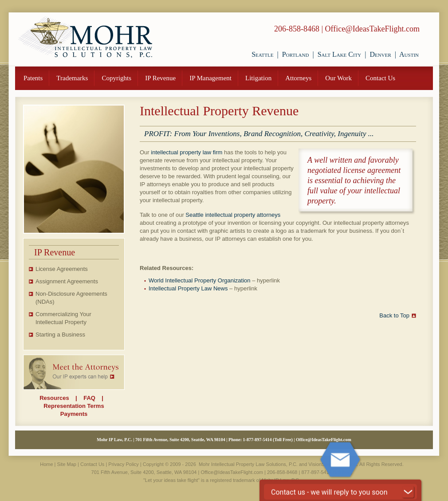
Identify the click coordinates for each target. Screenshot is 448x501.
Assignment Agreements (67, 281)
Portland (296, 54)
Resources (54, 398)
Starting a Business (60, 335)
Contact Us (380, 78)
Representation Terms (74, 406)
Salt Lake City (340, 54)
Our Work (338, 78)
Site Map (67, 464)
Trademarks (72, 78)
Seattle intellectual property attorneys (233, 215)
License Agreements (62, 269)
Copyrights (116, 78)
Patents (33, 78)
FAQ (89, 398)
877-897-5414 (259, 440)
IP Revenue (160, 78)
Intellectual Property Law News (188, 288)
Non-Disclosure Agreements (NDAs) (71, 298)
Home (46, 464)
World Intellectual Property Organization (200, 280)
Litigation (258, 78)
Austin (409, 54)
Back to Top (394, 315)
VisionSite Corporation (332, 464)
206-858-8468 (297, 29)
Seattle (262, 54)
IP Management (210, 78)
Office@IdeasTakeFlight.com (372, 29)
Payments (74, 414)
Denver (381, 54)
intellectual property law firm (187, 152)
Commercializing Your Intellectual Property (63, 318)
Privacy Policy (123, 464)
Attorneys (298, 78)
